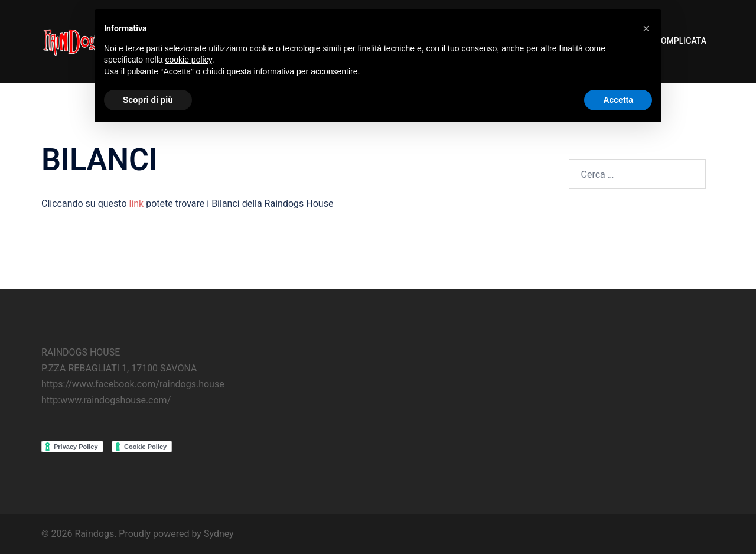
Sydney (219, 534)
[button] (646, 28)
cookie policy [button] (189, 60)
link (136, 203)
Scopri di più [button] (148, 100)
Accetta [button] (618, 100)
